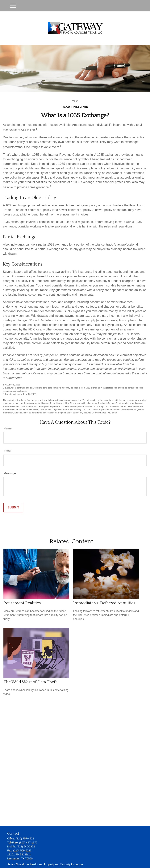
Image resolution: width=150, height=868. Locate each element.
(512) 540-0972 (26, 846)
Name (8, 428)
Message (10, 473)
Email (7, 451)
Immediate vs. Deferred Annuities (104, 603)
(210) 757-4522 (25, 838)
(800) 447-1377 (28, 842)
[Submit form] (13, 507)
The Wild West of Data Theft (30, 682)
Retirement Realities (22, 603)
